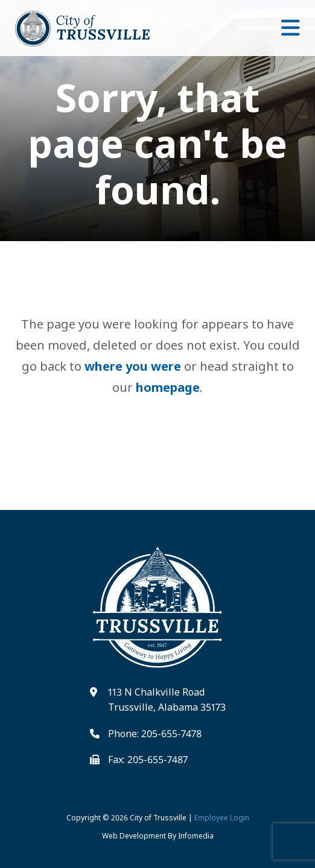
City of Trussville (158, 818)
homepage (168, 387)
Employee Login (222, 818)
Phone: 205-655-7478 (155, 734)
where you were (133, 366)
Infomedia (196, 836)
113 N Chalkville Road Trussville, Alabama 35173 (167, 700)
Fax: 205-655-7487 (148, 759)
